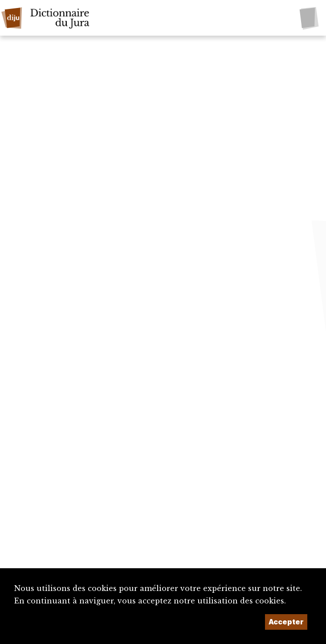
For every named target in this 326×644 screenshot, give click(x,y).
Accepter (286, 622)
